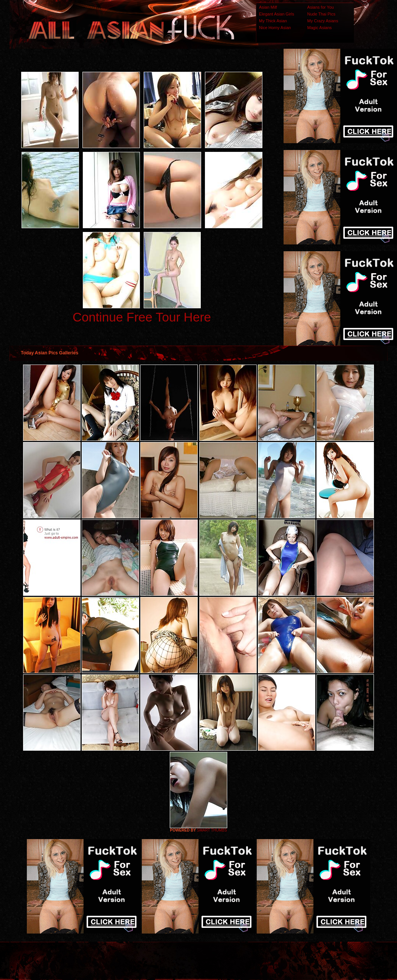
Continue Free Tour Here (142, 317)
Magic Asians (320, 28)
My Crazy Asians (323, 21)
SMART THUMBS (212, 830)
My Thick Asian (273, 21)
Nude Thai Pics (321, 14)
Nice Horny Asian (275, 28)
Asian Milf (268, 7)
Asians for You (321, 7)
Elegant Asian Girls (277, 14)
